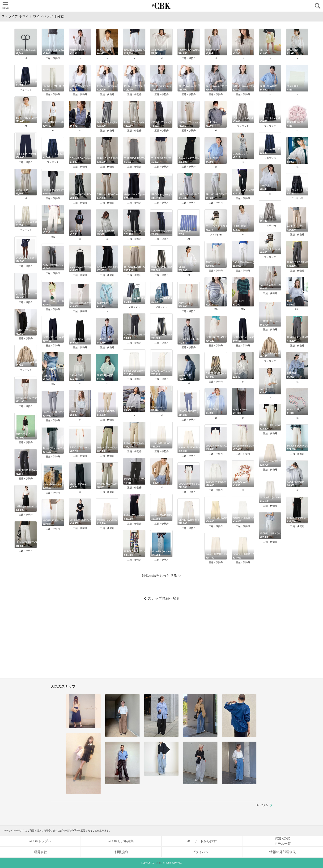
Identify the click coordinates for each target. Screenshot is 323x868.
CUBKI (161, 6)
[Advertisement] (161, 642)
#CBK (159, 863)
